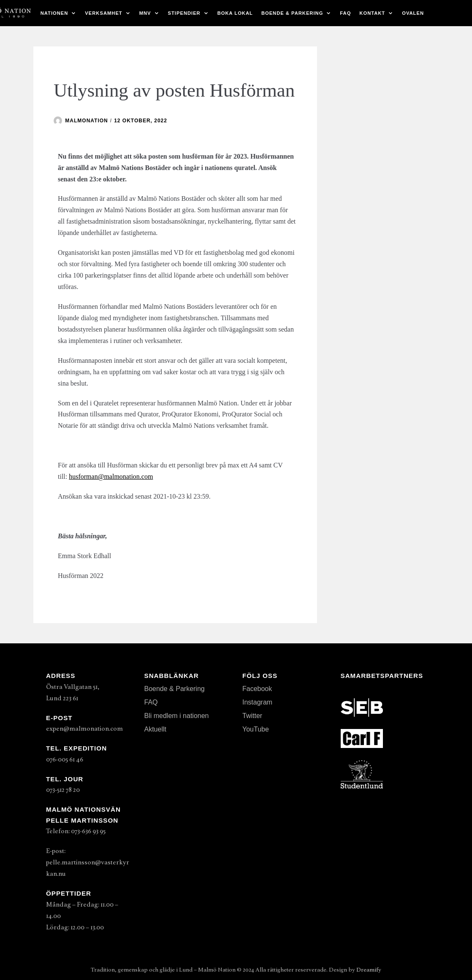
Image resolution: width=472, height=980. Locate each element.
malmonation (86, 121)
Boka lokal (235, 13)
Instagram (257, 702)
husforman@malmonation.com (111, 477)
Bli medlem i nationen (177, 716)
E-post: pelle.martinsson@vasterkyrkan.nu (88, 862)
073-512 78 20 (63, 790)
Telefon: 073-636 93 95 (76, 831)
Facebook (257, 689)
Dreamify (369, 970)
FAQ (345, 13)
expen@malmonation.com (84, 729)
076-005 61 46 (65, 759)
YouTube (256, 729)
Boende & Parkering (175, 689)
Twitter (252, 716)
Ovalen (413, 13)
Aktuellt (155, 729)
